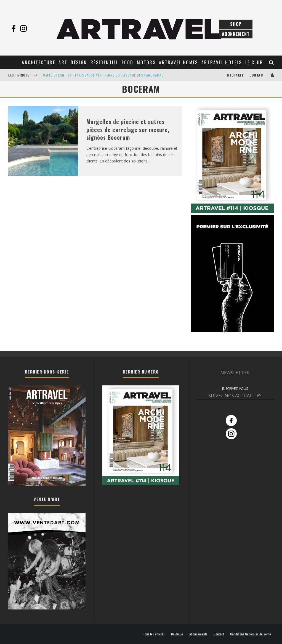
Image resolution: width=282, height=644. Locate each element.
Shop (236, 24)
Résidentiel (104, 62)
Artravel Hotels (222, 62)
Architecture (38, 62)
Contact (257, 75)
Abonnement (236, 34)
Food (128, 62)
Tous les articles (154, 634)
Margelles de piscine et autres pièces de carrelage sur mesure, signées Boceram (128, 129)
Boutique (177, 634)
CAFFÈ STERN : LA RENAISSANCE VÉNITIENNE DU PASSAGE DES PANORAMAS (103, 75)
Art (63, 62)
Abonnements (198, 634)
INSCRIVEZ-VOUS (235, 389)
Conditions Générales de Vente (251, 634)
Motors (146, 62)
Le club (254, 62)
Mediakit (236, 75)
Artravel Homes (179, 62)
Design (79, 62)
